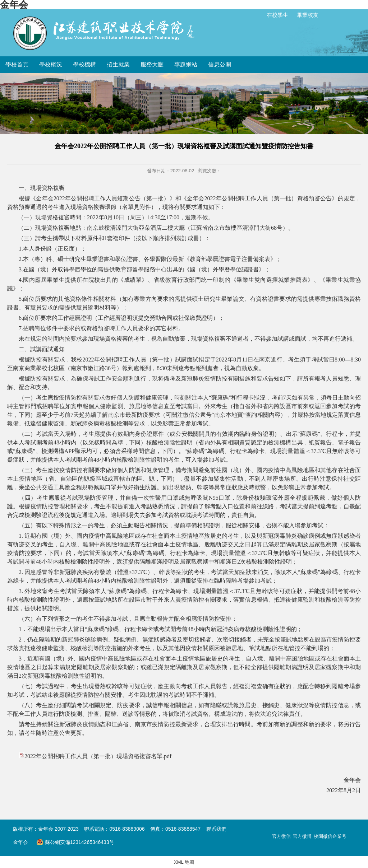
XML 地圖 (184, 862)
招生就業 (118, 64)
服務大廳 (152, 64)
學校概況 (51, 64)
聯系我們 (216, 829)
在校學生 (277, 15)
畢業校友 (308, 15)
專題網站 (186, 64)
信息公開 (220, 64)
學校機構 (84, 64)
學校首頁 (17, 64)
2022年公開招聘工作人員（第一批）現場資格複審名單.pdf (98, 756)
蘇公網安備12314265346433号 (75, 842)
